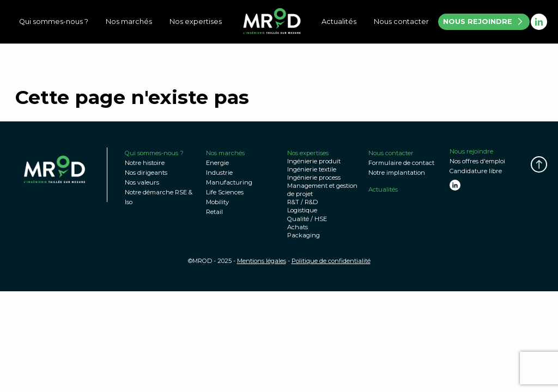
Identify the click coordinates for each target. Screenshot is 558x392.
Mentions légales (262, 261)
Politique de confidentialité (331, 261)
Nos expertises (196, 22)
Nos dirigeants (146, 173)
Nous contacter (401, 22)
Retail (214, 212)
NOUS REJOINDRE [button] (483, 22)
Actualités (339, 22)
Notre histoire (145, 163)
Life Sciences (225, 192)
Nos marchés (129, 22)
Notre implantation (397, 173)
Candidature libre (476, 171)
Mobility (217, 202)
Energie (217, 163)
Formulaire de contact (401, 163)
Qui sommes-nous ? (54, 22)
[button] (539, 164)
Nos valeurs (142, 182)
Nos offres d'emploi (477, 161)
